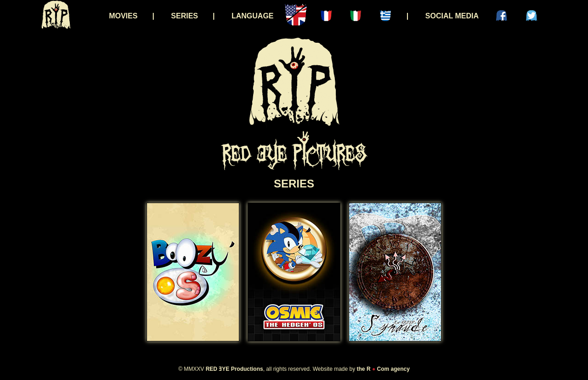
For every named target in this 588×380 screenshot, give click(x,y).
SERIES (184, 16)
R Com (378, 369)
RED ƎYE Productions (235, 369)
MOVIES (123, 16)
